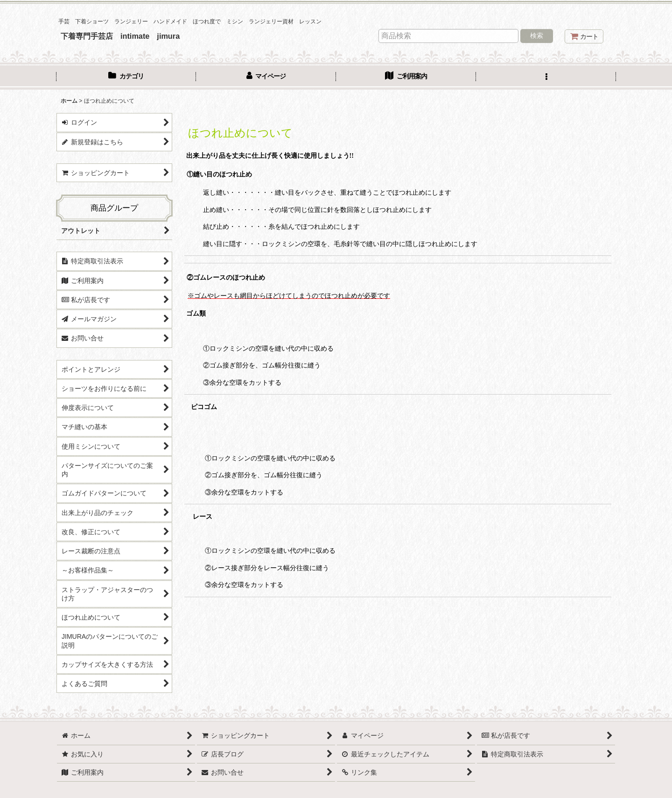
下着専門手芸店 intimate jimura (120, 36)
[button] (546, 77)
